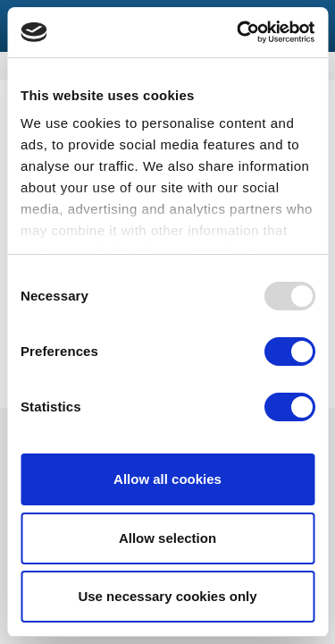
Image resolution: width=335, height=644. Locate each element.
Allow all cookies (167, 479)
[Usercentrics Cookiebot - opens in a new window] (239, 32)
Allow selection (167, 538)
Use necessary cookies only (167, 596)
